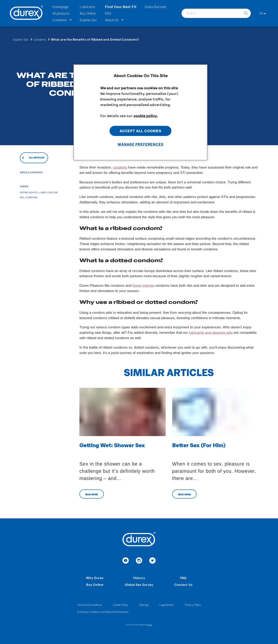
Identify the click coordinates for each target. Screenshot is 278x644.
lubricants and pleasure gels (211, 333)
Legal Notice (167, 605)
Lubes (42, 192)
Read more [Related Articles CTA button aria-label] (92, 494)
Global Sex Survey (139, 584)
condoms (120, 167)
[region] (140, 112)
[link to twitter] (153, 561)
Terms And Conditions (90, 605)
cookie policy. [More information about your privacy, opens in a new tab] (145, 116)
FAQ (183, 578)
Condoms (40, 39)
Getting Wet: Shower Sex (112, 445)
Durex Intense (143, 286)
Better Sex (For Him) (199, 445)
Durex (150, 625)
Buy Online (95, 584)
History (139, 578)
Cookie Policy (121, 605)
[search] (246, 13)
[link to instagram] (139, 561)
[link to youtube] (126, 561)
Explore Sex (21, 39)
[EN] (263, 13)
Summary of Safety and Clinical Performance (103, 612)
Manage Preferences (140, 144)
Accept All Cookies (140, 131)
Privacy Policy (193, 605)
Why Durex (95, 578)
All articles (37, 157)
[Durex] (27, 13)
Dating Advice (29, 192)
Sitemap (144, 605)
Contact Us (183, 584)
